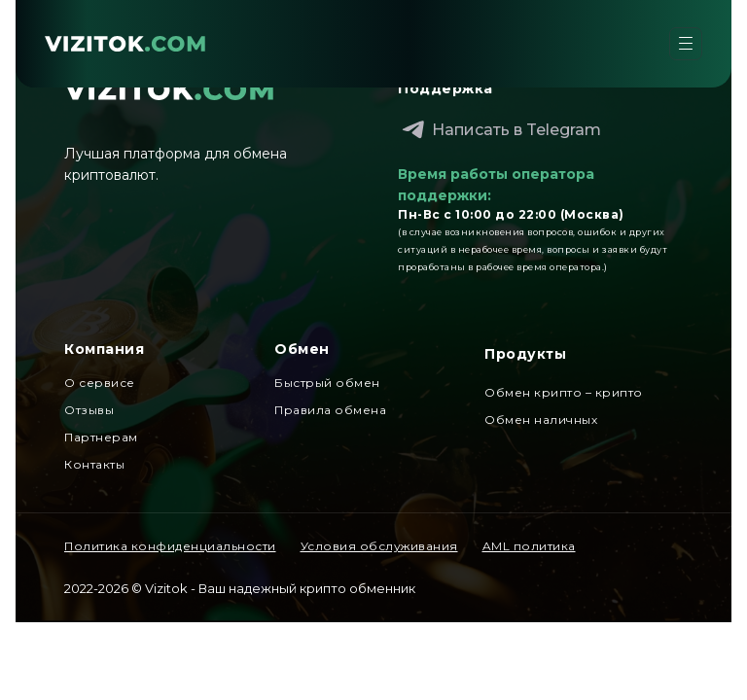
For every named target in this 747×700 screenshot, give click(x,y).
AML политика (529, 546)
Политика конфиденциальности (170, 546)
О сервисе (100, 383)
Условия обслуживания (379, 546)
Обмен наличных (541, 420)
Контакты (94, 464)
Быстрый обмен (327, 383)
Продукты (525, 354)
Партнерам (101, 437)
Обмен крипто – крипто (564, 392)
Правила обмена (330, 410)
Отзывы (89, 410)
